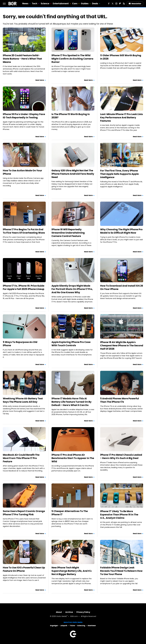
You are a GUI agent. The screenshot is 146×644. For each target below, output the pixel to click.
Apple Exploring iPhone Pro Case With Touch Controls (71, 344)
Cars (75, 3)
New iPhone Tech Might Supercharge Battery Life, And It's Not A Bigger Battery (72, 571)
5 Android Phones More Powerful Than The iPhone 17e (120, 400)
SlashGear (92, 626)
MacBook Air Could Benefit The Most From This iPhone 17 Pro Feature (21, 458)
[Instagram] (116, 4)
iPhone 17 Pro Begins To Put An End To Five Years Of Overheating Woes (24, 231)
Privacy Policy (83, 612)
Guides (85, 3)
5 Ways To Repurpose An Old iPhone (20, 344)
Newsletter (135, 4)
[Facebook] (109, 4)
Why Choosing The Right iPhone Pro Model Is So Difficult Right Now (121, 231)
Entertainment (61, 3)
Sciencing (81, 626)
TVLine (72, 626)
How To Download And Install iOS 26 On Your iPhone (122, 287)
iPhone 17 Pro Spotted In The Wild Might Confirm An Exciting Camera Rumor (72, 59)
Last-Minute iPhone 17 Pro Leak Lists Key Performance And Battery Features (121, 117)
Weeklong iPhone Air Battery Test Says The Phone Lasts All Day (23, 400)
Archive (69, 612)
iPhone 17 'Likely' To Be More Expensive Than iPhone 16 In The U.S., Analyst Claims (119, 515)
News (25, 3)
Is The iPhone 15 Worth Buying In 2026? (71, 116)
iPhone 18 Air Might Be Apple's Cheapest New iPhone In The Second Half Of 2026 (122, 345)
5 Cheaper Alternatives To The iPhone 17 (70, 513)
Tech (35, 3)
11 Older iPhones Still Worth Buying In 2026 (121, 57)
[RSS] (124, 4)
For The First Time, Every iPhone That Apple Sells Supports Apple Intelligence (119, 174)
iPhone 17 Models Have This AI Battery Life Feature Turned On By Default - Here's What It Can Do (72, 402)
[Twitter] (113, 4)
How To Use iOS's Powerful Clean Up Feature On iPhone (24, 569)
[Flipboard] (120, 4)
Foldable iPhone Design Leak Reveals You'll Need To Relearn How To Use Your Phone (121, 571)
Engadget (54, 626)
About (59, 612)
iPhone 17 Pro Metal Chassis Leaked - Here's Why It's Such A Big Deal (121, 456)
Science (45, 3)
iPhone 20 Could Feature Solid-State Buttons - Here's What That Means (22, 59)
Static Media (61, 616)
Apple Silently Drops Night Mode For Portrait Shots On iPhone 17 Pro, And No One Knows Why (72, 289)
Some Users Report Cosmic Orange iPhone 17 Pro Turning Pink (24, 513)
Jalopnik (64, 626)
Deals (95, 3)
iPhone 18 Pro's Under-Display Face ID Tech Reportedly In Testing (24, 116)
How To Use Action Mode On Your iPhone (22, 172)
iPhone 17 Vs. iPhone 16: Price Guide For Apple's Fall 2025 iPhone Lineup (24, 287)
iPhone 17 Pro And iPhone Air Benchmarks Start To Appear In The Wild (73, 458)
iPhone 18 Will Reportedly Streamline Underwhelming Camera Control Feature (68, 233)
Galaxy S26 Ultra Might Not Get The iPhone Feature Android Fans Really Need (73, 174)
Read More (40, 80)
